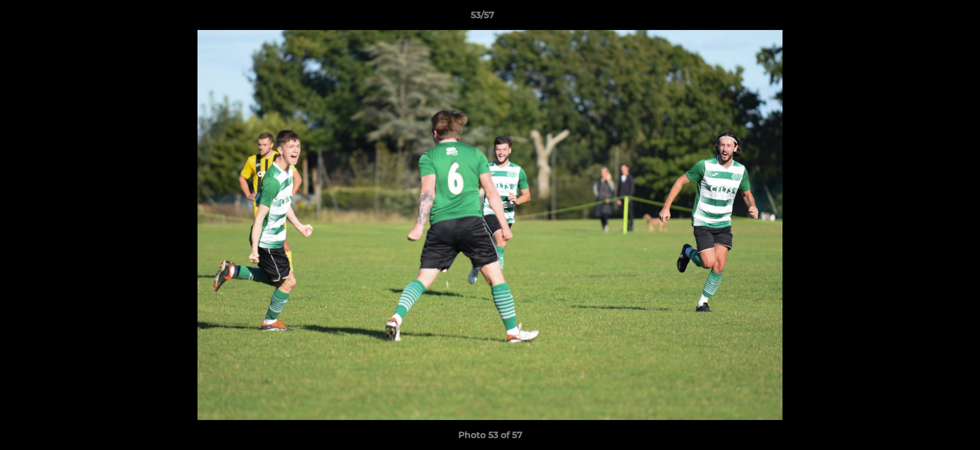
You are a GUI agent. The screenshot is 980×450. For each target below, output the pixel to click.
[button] (927, 18)
